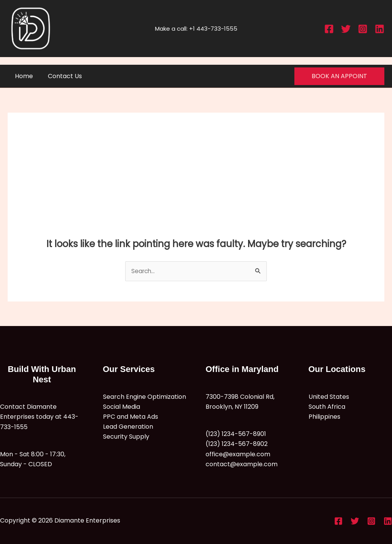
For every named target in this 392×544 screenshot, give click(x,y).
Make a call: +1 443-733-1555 (196, 29)
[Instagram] (363, 29)
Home (23, 76)
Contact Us (61, 76)
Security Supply (126, 437)
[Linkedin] (380, 29)
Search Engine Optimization (145, 397)
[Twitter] (346, 29)
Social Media (122, 407)
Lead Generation (128, 427)
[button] (339, 76)
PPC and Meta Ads (131, 417)
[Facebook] (329, 29)
